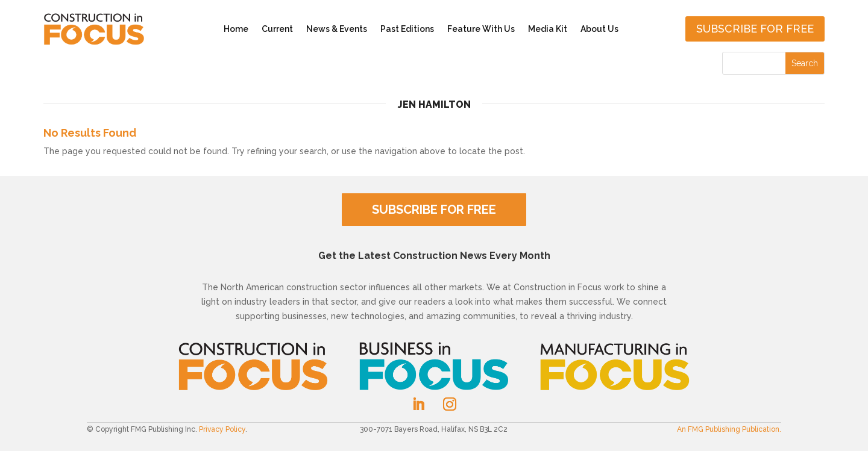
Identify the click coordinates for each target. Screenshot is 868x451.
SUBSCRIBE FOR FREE (434, 210)
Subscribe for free (755, 29)
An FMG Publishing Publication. (729, 429)
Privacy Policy (222, 429)
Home (236, 29)
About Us (599, 29)
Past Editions (407, 29)
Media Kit (548, 29)
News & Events (337, 29)
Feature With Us (481, 29)
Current (277, 29)
